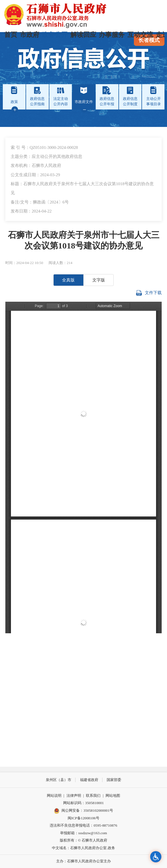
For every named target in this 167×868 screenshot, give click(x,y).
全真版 (68, 280)
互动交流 (140, 35)
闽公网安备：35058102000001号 (84, 811)
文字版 (99, 280)
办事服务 (112, 35)
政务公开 (55, 35)
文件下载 (149, 293)
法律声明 (74, 796)
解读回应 (83, 35)
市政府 (30, 35)
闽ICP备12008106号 (83, 818)
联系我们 (93, 796)
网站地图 (113, 796)
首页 (11, 35)
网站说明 (54, 796)
